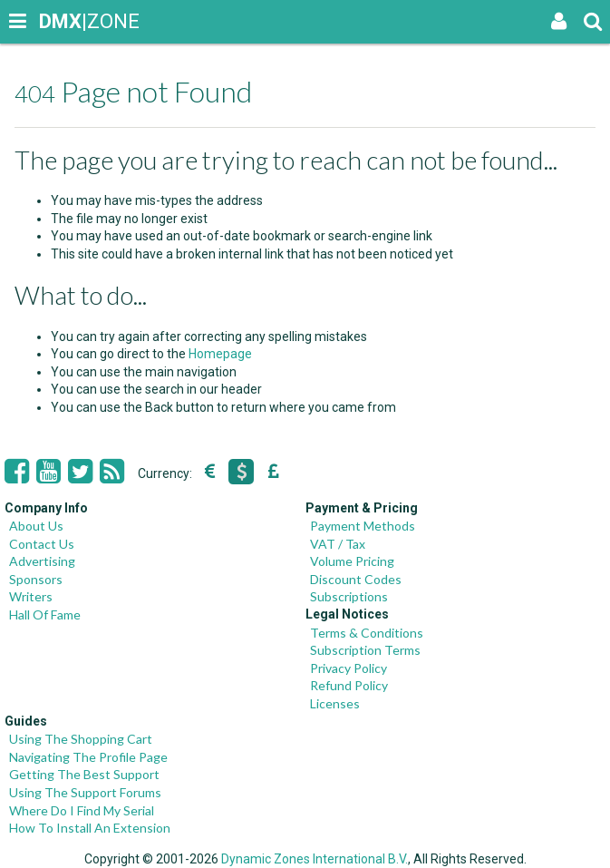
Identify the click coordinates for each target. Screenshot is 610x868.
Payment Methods (363, 526)
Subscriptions (349, 596)
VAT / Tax (338, 544)
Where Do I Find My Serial (82, 810)
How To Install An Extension (90, 828)
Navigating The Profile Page (88, 757)
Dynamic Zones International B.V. (315, 859)
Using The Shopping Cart (81, 739)
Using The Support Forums (85, 792)
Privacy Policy (349, 668)
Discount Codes (356, 579)
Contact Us (42, 544)
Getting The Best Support (84, 774)
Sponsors (36, 579)
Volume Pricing (352, 561)
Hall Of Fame (45, 614)
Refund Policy (349, 685)
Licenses (335, 703)
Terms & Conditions (367, 633)
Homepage (220, 354)
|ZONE (56, 21)
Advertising (42, 561)
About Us (36, 526)
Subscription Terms (365, 650)
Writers (31, 596)
